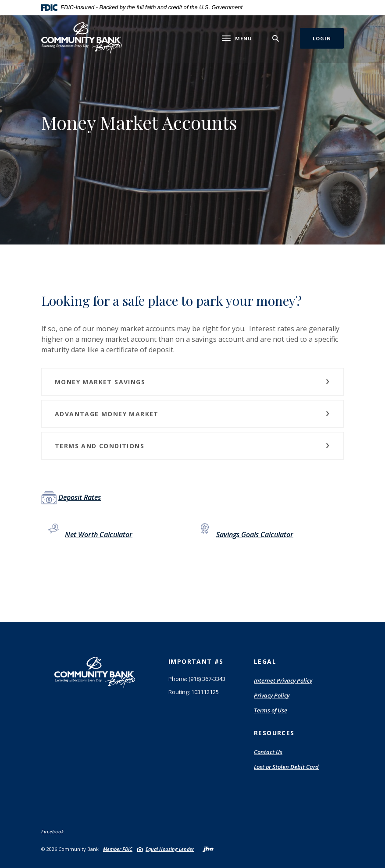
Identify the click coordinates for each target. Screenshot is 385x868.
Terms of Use (271, 711)
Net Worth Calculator (99, 535)
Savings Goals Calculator (255, 535)
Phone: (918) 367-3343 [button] (197, 679)
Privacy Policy (272, 695)
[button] (192, 382)
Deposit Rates (80, 497)
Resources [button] (274, 733)
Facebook (53, 832)
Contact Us (268, 752)
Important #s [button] (196, 661)
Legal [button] (265, 661)
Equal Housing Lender (170, 849)
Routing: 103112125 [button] (194, 692)
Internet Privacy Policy (283, 681)
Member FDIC (118, 849)
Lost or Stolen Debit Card (286, 767)
